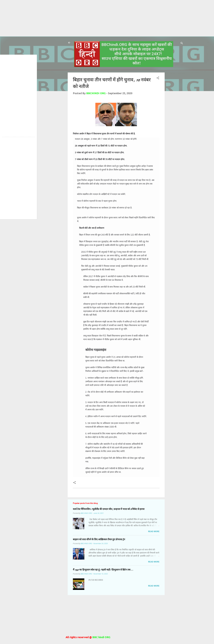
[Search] (182, 44)
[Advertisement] (78, 18)
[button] (158, 78)
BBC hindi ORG (101, 637)
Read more (154, 531)
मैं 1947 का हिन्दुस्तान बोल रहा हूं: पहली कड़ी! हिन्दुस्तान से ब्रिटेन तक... (103, 570)
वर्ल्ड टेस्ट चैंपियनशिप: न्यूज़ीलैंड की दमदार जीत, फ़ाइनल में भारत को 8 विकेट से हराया (109, 509)
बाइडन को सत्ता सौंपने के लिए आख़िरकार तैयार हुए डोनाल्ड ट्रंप (99, 539)
